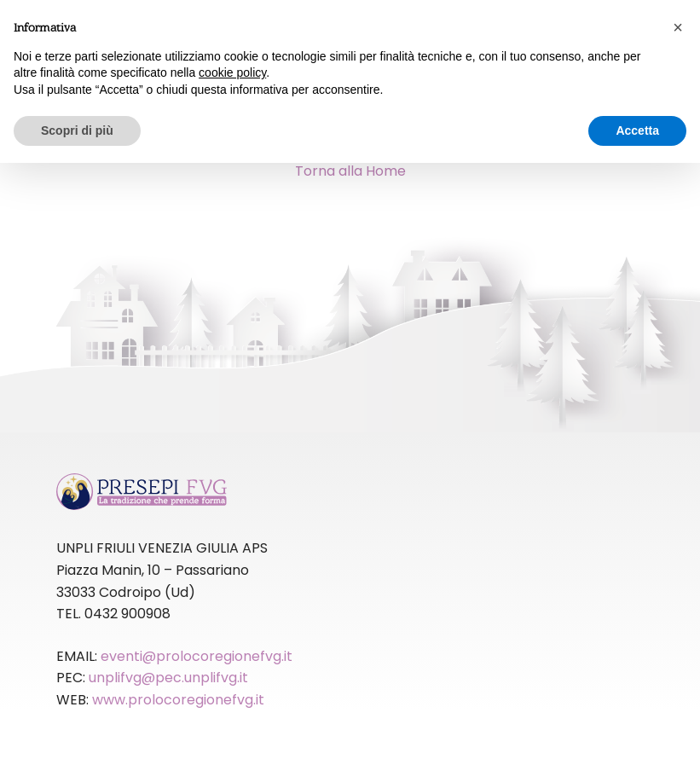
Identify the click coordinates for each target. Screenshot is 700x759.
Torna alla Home (350, 171)
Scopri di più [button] (77, 130)
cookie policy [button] (232, 72)
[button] (678, 27)
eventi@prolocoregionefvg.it (197, 656)
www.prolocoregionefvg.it (178, 700)
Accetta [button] (637, 130)
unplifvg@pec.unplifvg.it (168, 678)
